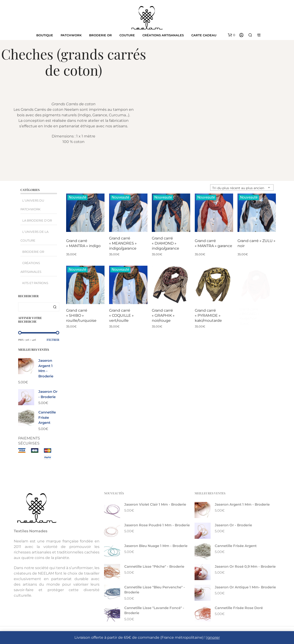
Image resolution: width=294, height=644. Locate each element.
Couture (127, 35)
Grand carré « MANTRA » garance (213, 242)
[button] (232, 35)
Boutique (45, 35)
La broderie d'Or (37, 220)
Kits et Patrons (35, 283)
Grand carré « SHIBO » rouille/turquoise (81, 315)
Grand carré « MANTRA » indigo (83, 243)
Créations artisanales (163, 35)
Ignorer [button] (213, 637)
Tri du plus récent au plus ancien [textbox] (238, 188)
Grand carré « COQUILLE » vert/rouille (122, 314)
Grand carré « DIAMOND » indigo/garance (166, 243)
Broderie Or (100, 35)
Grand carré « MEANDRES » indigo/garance (123, 243)
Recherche (55, 307)
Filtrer (53, 340)
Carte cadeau (204, 35)
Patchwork (71, 35)
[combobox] (242, 188)
